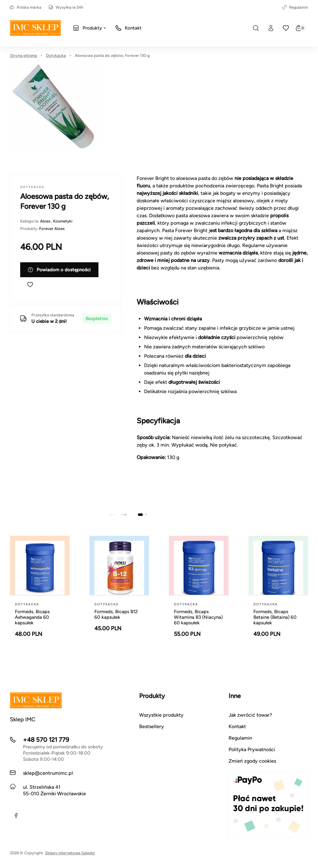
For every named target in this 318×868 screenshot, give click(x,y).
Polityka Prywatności (252, 749)
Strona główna (23, 55)
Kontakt (237, 726)
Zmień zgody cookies (252, 761)
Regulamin (295, 7)
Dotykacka (56, 55)
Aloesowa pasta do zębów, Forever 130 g (112, 55)
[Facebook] (16, 815)
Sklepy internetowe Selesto (70, 853)
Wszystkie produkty (161, 715)
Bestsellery (152, 726)
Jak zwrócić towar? (250, 715)
